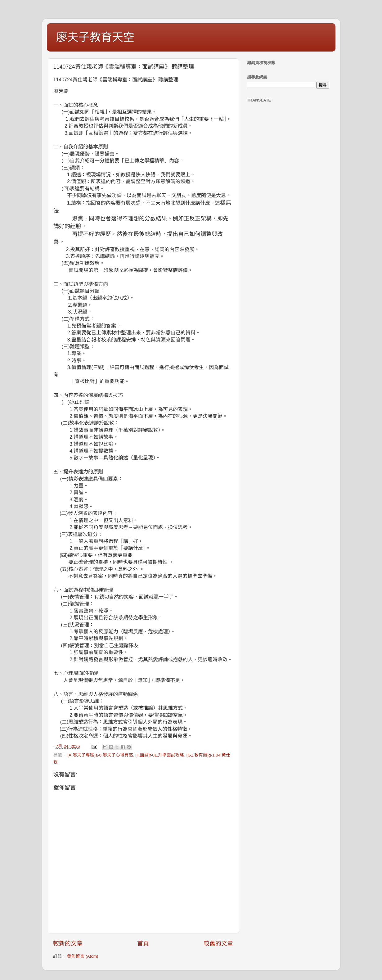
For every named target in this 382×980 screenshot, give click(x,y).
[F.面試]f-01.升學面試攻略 (160, 755)
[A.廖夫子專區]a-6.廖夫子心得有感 (100, 755)
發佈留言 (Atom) (83, 956)
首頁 (143, 944)
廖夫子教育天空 (95, 37)
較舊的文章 (218, 944)
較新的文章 (68, 944)
